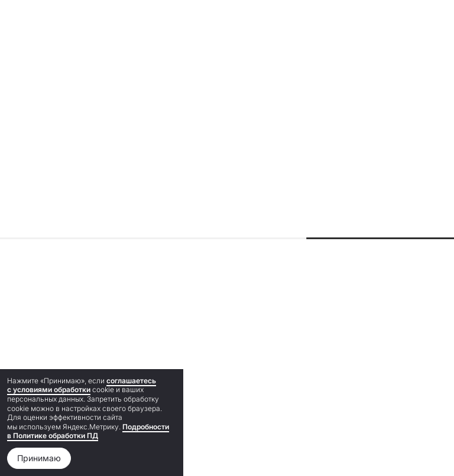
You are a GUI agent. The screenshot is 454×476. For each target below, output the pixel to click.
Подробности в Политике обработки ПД (88, 431)
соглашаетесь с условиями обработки (82, 385)
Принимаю (39, 458)
